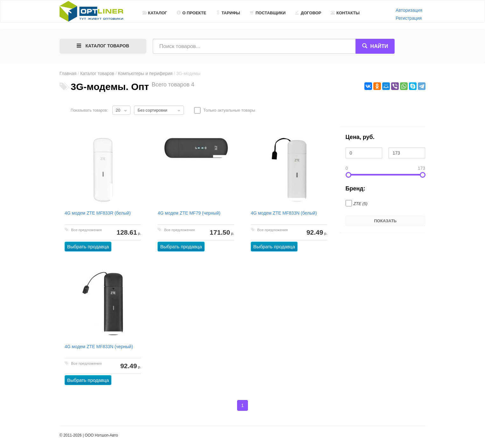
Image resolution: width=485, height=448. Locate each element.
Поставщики (268, 13)
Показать (385, 221)
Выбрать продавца (88, 247)
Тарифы (228, 13)
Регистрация (409, 18)
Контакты (345, 13)
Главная (68, 73)
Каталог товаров (97, 73)
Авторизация (409, 10)
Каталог (155, 13)
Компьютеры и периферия (145, 73)
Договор (308, 13)
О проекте (191, 13)
